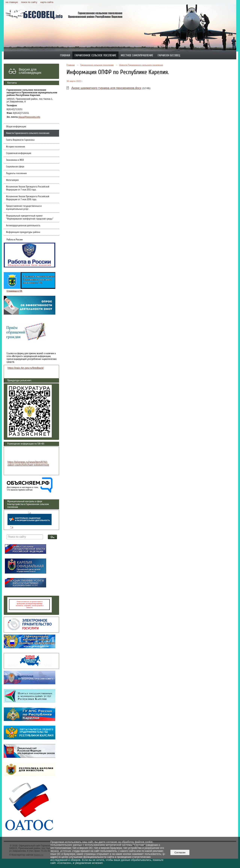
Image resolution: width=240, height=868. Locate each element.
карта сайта (47, 2)
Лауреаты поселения (16, 173)
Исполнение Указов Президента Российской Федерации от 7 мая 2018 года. (28, 198)
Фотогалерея (12, 180)
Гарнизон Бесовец (169, 55)
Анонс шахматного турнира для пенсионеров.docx (106, 88)
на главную (12, 2)
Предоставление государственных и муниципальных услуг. (24, 208)
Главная (65, 55)
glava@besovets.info (29, 117)
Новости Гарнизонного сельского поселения (28, 133)
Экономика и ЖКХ (15, 160)
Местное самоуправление (137, 55)
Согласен (180, 853)
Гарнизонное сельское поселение (95, 55)
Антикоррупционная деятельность (23, 226)
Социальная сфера (15, 167)
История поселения (15, 147)
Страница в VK (14, 291)
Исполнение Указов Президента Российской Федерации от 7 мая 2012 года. (28, 188)
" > (30, 518)
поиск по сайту (29, 2)
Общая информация (16, 127)
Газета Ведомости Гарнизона (20, 140)
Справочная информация (19, 153)
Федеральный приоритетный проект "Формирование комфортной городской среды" (30, 217)
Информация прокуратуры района (23, 232)
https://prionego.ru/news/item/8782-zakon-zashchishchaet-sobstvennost (28, 463)
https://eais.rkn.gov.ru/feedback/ (26, 368)
